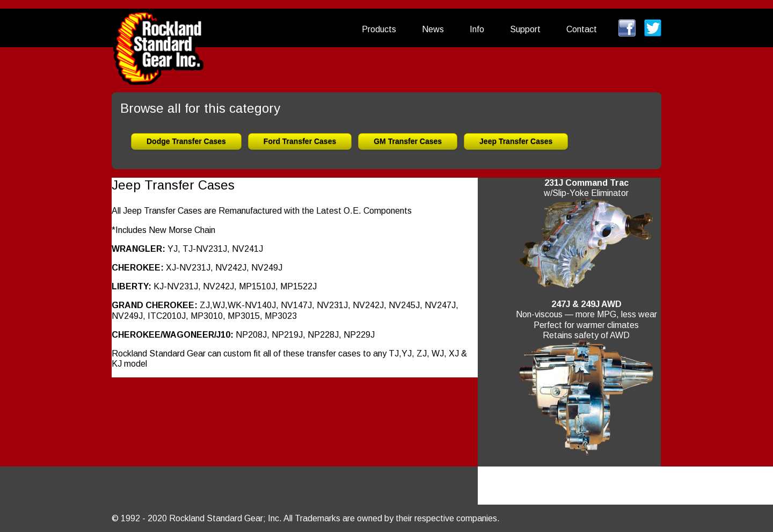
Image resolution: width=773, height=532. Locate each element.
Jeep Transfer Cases (516, 141)
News (433, 29)
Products (379, 29)
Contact (582, 29)
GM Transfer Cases (408, 141)
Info (477, 29)
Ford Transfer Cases (300, 141)
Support (525, 29)
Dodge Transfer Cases (186, 141)
